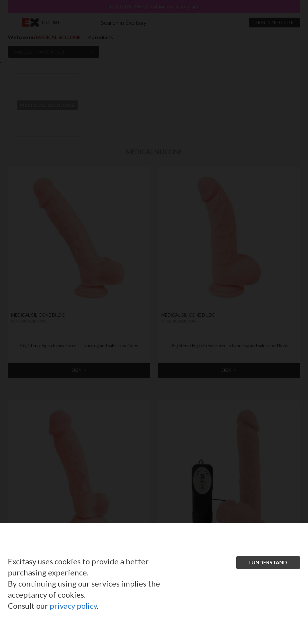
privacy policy (73, 606)
